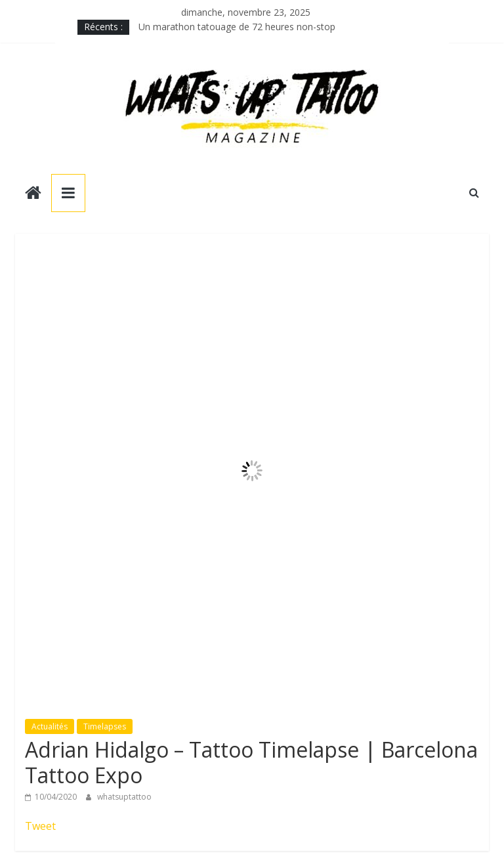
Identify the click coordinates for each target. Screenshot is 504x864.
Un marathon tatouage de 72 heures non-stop (237, 27)
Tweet (40, 826)
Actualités (50, 726)
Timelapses (105, 726)
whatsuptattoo (124, 797)
